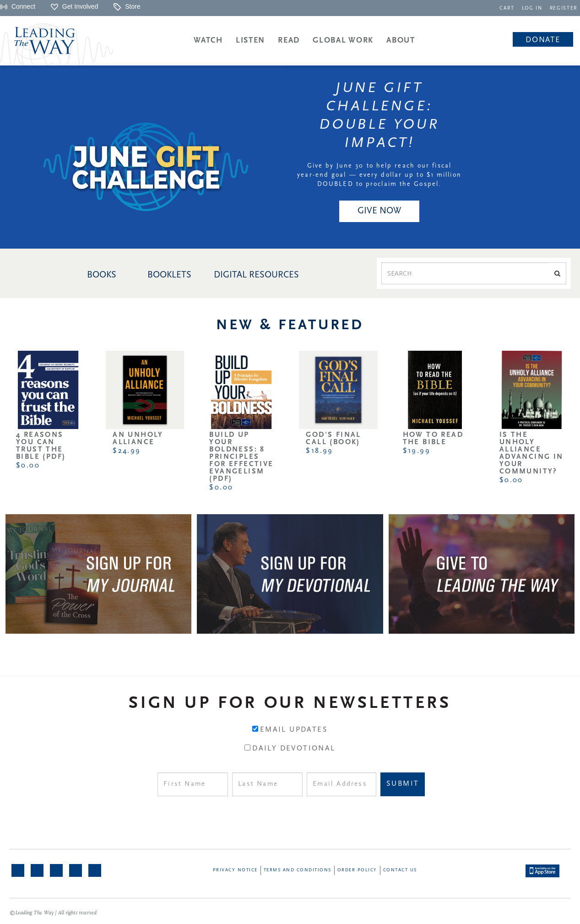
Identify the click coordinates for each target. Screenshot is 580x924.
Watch (208, 41)
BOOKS (102, 275)
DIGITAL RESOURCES (256, 275)
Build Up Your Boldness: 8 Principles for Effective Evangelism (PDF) (241, 457)
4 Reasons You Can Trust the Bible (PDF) (41, 446)
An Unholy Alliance (138, 439)
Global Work (343, 41)
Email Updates (294, 730)
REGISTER (564, 8)
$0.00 (28, 466)
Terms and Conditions (298, 870)
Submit (403, 784)
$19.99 (417, 451)
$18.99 (319, 451)
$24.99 (127, 451)
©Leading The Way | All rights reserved (53, 913)
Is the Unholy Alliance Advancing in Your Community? (531, 453)
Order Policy (357, 870)
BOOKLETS (169, 275)
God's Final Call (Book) (333, 439)
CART (507, 8)
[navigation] (507, 8)
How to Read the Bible (433, 439)
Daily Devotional (294, 749)
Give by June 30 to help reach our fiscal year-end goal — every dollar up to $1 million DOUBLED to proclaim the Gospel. (379, 175)
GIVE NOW (379, 211)
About (401, 41)
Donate (543, 40)
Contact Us (400, 870)
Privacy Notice (235, 870)
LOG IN (532, 8)
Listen (250, 41)
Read (289, 41)
